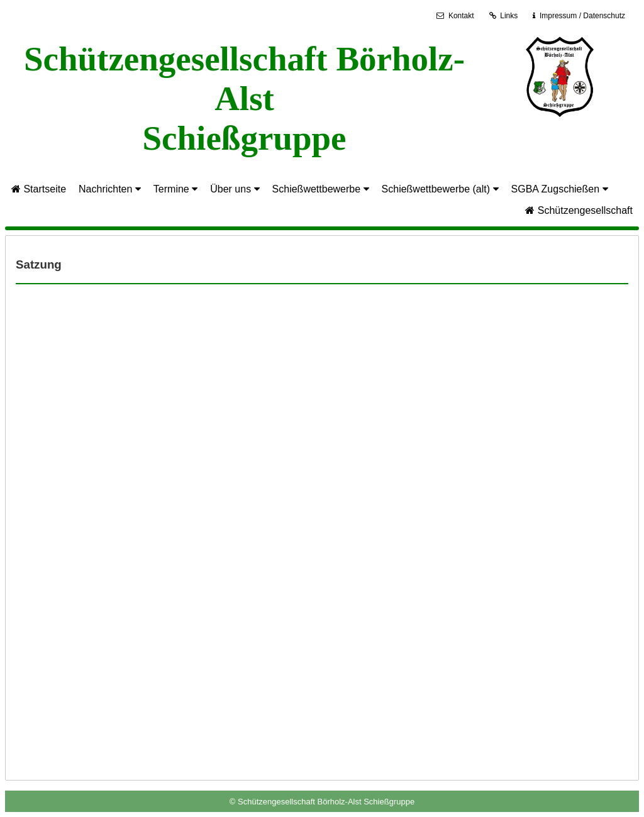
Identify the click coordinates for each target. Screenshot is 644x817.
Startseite (39, 189)
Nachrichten (110, 189)
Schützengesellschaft (579, 210)
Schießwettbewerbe (321, 189)
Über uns (235, 189)
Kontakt (455, 16)
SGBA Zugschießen (560, 189)
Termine (175, 189)
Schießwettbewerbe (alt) (440, 189)
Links (504, 16)
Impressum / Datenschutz (582, 16)
